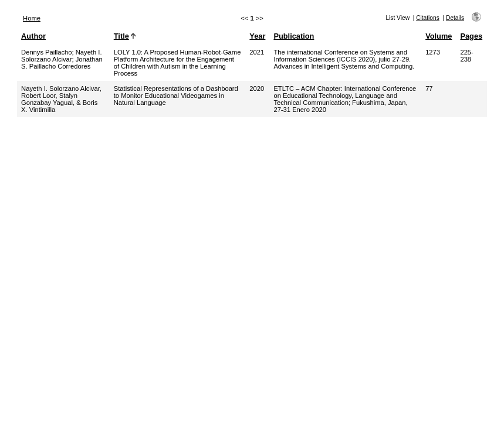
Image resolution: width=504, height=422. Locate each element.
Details (455, 18)
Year (257, 36)
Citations (428, 18)
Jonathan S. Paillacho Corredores (62, 63)
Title (121, 36)
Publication (294, 36)
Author (33, 36)
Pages (471, 36)
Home (32, 18)
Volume (439, 36)
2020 (257, 89)
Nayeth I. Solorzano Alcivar (61, 56)
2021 (257, 52)
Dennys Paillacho (46, 52)
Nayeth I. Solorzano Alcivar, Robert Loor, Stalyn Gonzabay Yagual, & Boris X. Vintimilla (61, 99)
